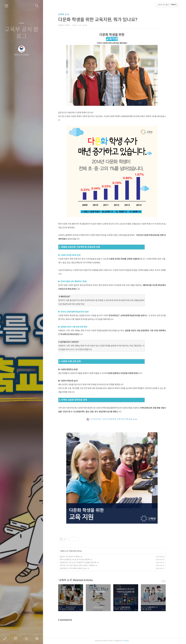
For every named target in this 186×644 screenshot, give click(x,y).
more (166, 581)
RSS (27, 638)
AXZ (114, 641)
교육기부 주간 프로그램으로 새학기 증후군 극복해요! (80, 565)
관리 (37, 638)
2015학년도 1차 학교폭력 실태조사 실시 (76, 568)
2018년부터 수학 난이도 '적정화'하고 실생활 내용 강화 (80, 562)
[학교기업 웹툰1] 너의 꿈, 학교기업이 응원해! (77, 560)
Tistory (129, 641)
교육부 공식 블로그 (22, 33)
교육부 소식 (66, 14)
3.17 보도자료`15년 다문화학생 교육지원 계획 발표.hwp (114, 419)
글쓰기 (6, 638)
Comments (68, 620)
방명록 (16, 638)
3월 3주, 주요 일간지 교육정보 (72, 557)
